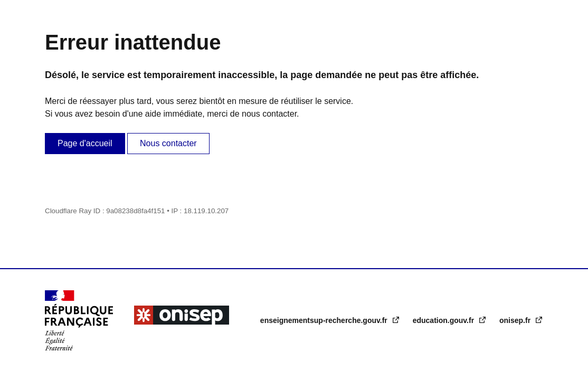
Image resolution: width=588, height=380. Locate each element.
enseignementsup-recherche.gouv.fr (325, 320)
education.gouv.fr (444, 320)
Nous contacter (168, 143)
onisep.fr (516, 320)
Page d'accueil (85, 143)
